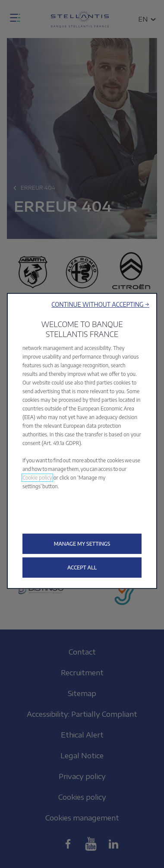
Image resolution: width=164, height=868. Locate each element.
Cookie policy (37, 478)
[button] (100, 304)
